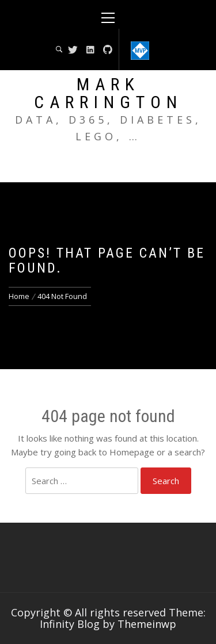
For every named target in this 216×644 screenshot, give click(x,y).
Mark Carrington (108, 93)
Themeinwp (147, 624)
